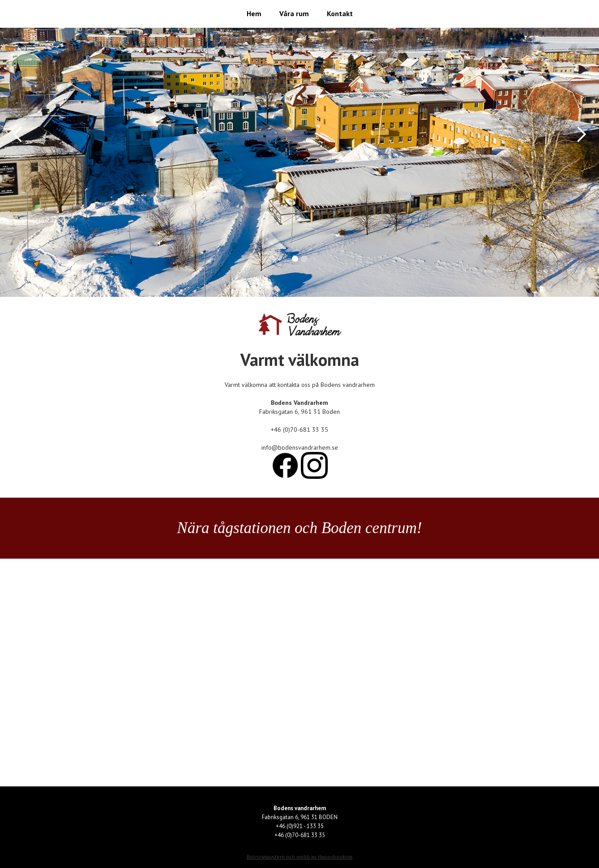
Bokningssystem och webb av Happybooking (299, 857)
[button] (18, 135)
